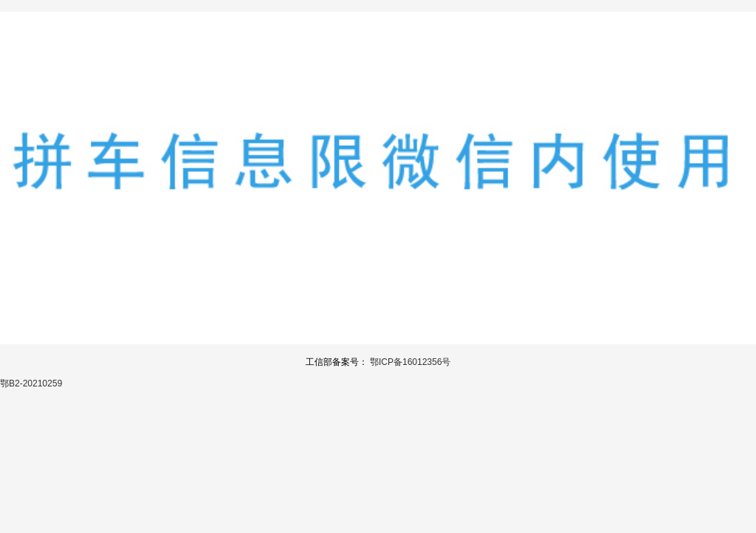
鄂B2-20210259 (31, 383)
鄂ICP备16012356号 (410, 362)
